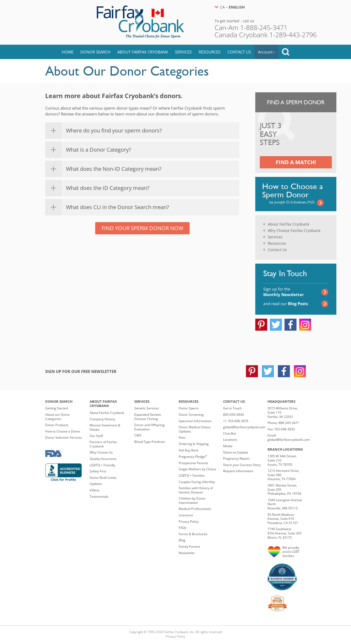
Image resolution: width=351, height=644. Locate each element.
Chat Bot (229, 433)
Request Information (238, 471)
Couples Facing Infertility (197, 482)
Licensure (186, 515)
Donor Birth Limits (103, 478)
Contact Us (239, 52)
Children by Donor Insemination (192, 500)
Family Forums (189, 547)
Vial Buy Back (189, 450)
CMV (138, 435)
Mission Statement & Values (105, 427)
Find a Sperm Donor (296, 102)
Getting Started (57, 408)
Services (183, 52)
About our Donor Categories (58, 417)
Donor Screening (191, 415)
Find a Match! (296, 162)
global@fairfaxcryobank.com (244, 427)
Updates (96, 484)
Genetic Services (147, 408)
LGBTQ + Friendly (102, 465)
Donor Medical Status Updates (195, 429)
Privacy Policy (189, 522)
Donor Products (57, 425)
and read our (286, 304)
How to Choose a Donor (63, 431)
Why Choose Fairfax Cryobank (294, 230)
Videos (95, 490)
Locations (230, 440)
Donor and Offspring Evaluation (149, 427)
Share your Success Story (242, 465)
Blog (182, 540)
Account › (266, 52)
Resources (210, 52)
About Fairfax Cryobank (143, 52)
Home (68, 52)
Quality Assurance (103, 459)
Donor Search (95, 52)
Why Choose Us (101, 452)
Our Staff (96, 436)
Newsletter (187, 553)
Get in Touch (232, 408)
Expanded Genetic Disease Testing (148, 417)
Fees (182, 437)
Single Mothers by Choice (197, 469)
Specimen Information (195, 421)
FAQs (183, 528)
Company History (102, 419)
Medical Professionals (195, 509)
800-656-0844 (233, 415)
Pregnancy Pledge (193, 457)
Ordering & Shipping (194, 444)
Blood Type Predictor (150, 442)
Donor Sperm (189, 408)
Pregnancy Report (236, 458)
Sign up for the (284, 292)
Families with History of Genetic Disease (196, 490)
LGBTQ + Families (192, 475)
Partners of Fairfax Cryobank (103, 444)
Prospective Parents (193, 463)
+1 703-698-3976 (236, 421)
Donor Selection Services (64, 437)
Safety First (98, 471)
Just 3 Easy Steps (271, 134)
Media (228, 446)
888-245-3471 (289, 423)
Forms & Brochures (193, 534)
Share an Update (236, 452)
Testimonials (99, 496)
